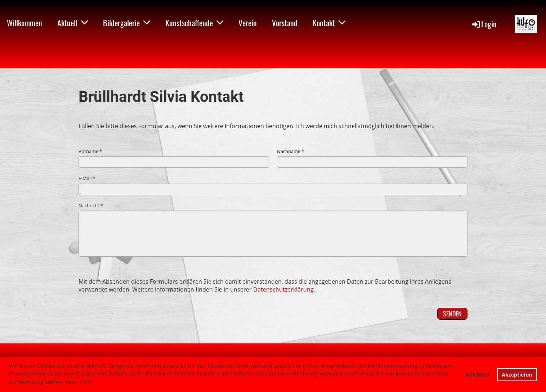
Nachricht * (273, 229)
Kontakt (329, 23)
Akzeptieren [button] (517, 375)
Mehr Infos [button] (79, 382)
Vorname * (174, 158)
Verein (248, 23)
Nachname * (372, 158)
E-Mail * (273, 185)
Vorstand (285, 23)
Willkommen (24, 23)
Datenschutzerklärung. (284, 289)
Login (484, 24)
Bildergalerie (127, 23)
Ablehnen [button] (478, 375)
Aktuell (73, 23)
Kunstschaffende (194, 23)
